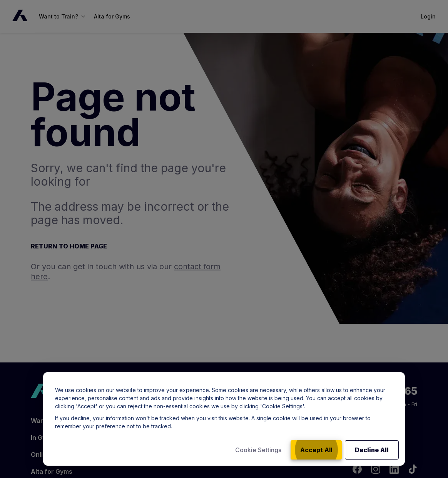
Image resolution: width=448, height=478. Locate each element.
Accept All (316, 450)
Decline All (372, 450)
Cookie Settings (258, 450)
